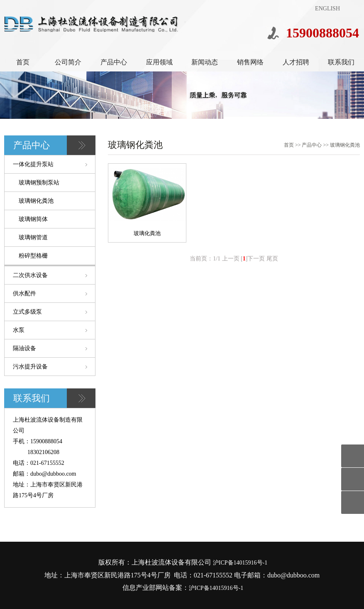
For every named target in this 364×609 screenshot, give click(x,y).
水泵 (19, 330)
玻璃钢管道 (33, 237)
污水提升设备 (30, 367)
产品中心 (114, 62)
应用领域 (159, 62)
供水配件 (24, 293)
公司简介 (68, 62)
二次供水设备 (30, 275)
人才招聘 (296, 62)
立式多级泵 (27, 312)
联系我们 (341, 62)
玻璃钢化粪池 (36, 201)
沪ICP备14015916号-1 (240, 563)
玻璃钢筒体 (33, 219)
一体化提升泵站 (33, 164)
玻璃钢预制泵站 (39, 183)
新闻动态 (205, 62)
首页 (23, 62)
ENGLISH (327, 9)
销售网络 (250, 62)
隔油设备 (24, 348)
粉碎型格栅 (33, 256)
